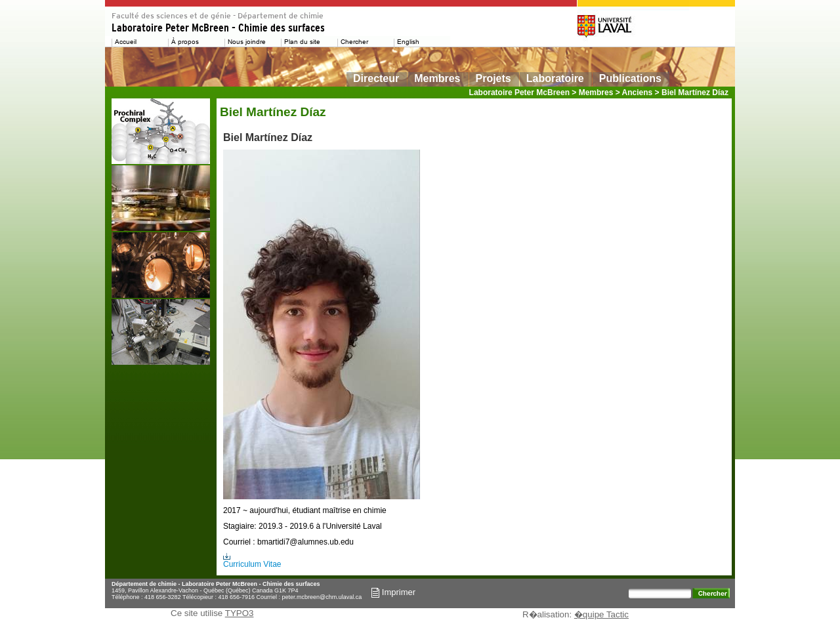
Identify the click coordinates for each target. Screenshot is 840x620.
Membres (437, 78)
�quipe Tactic (601, 614)
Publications (630, 78)
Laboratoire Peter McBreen (519, 93)
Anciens (638, 93)
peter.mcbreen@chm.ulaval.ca (322, 597)
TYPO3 (240, 613)
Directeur (376, 78)
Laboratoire (555, 78)
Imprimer (393, 592)
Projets (493, 78)
